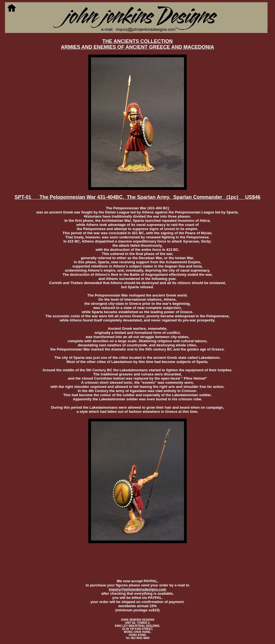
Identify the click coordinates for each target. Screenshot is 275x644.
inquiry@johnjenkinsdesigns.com (137, 589)
